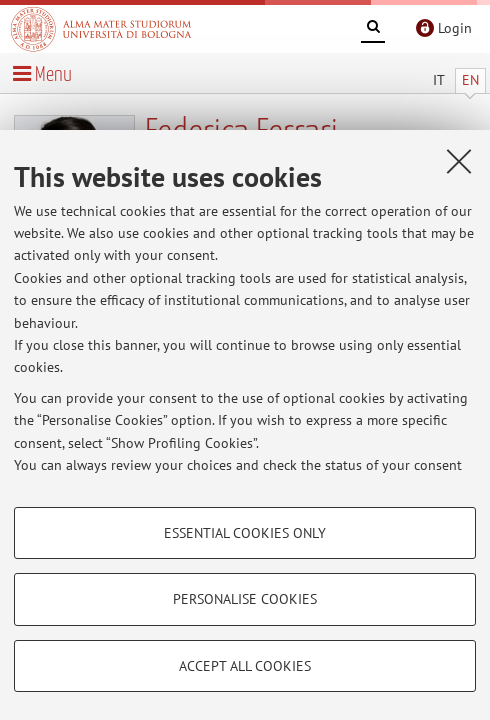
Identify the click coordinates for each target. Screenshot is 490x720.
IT (439, 80)
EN (470, 80)
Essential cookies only (245, 533)
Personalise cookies (245, 599)
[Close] (459, 161)
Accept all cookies (245, 666)
